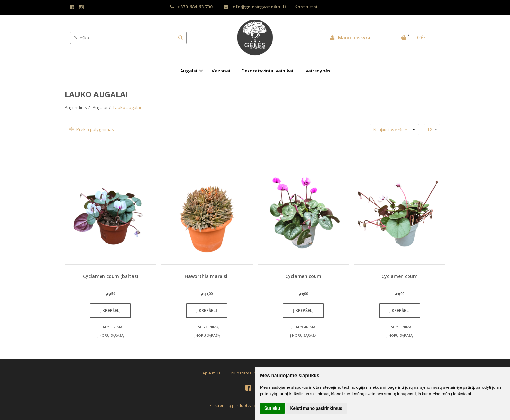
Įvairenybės (317, 71)
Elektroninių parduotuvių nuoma (239, 406)
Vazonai (221, 71)
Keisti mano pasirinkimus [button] (316, 408)
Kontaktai (306, 7)
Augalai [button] (189, 71)
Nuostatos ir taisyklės (252, 373)
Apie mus (211, 373)
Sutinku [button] (272, 408)
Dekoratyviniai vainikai (267, 71)
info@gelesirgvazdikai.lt (255, 7)
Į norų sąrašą (110, 335)
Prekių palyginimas (94, 129)
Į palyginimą (110, 327)
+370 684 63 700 (191, 7)
